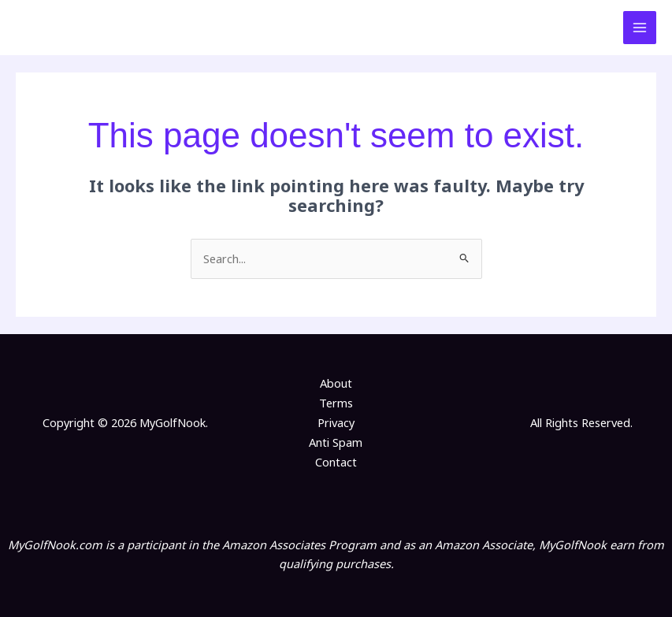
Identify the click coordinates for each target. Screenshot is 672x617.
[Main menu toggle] (640, 28)
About (336, 383)
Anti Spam (336, 442)
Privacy (336, 422)
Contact (336, 461)
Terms (336, 403)
